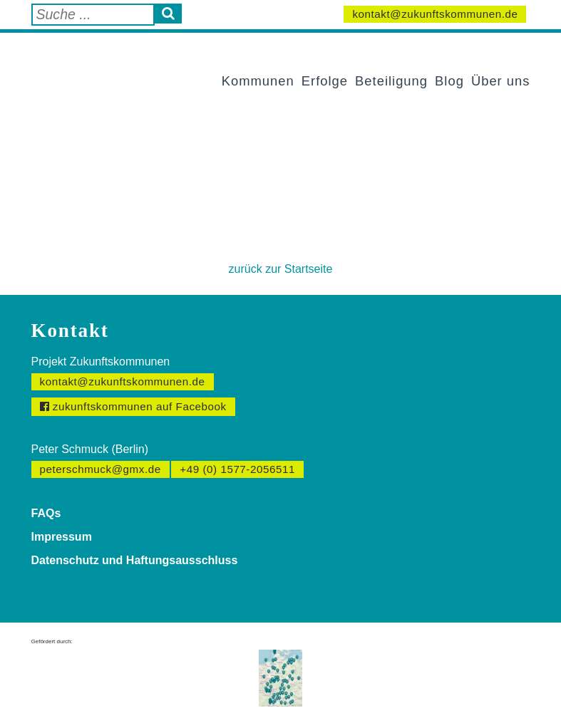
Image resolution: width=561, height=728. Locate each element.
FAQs (46, 513)
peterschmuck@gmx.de (101, 469)
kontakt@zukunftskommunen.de (435, 14)
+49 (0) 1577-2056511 (237, 469)
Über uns (501, 81)
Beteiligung (391, 81)
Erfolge (325, 81)
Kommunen (258, 81)
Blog (449, 81)
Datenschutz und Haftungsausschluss (135, 560)
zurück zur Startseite (281, 269)
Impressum (62, 537)
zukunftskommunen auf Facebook (133, 406)
